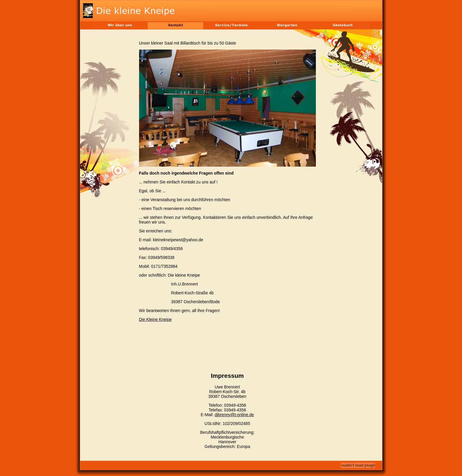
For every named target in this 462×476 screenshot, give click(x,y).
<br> (227, 338)
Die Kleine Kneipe (155, 319)
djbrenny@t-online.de (234, 415)
